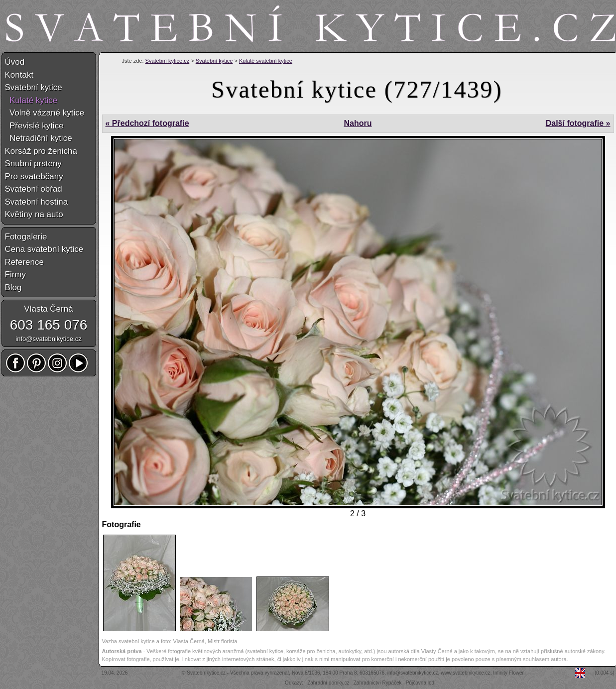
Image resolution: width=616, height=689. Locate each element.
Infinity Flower (508, 673)
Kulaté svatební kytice (266, 61)
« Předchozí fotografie (147, 123)
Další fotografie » (578, 123)
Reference (24, 262)
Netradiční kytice (39, 138)
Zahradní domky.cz (328, 683)
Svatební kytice (214, 61)
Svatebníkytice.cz (206, 673)
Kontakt (19, 75)
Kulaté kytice (31, 100)
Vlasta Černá (48, 309)
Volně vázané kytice (45, 113)
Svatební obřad (34, 189)
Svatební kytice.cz (168, 61)
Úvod (15, 62)
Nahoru (358, 123)
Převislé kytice (34, 126)
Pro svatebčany (34, 176)
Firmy (15, 275)
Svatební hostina (37, 202)
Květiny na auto (34, 214)
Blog (13, 287)
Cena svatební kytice (44, 249)
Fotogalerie (26, 237)
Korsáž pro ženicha (41, 151)
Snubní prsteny (33, 164)
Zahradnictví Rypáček (378, 683)
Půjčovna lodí (421, 683)
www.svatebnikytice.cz (465, 673)
